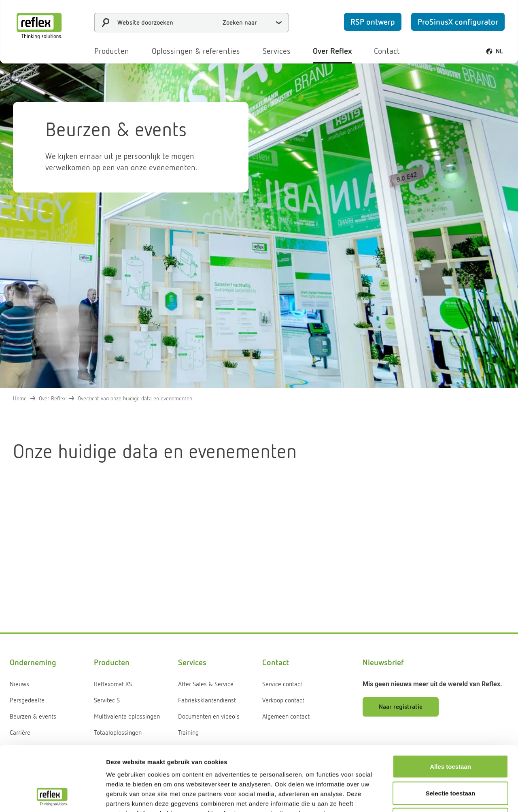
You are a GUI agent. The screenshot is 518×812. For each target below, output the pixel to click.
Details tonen (437, 796)
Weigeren (450, 759)
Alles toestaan (450, 706)
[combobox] (191, 23)
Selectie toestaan (451, 733)
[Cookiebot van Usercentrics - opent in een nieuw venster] (52, 796)
